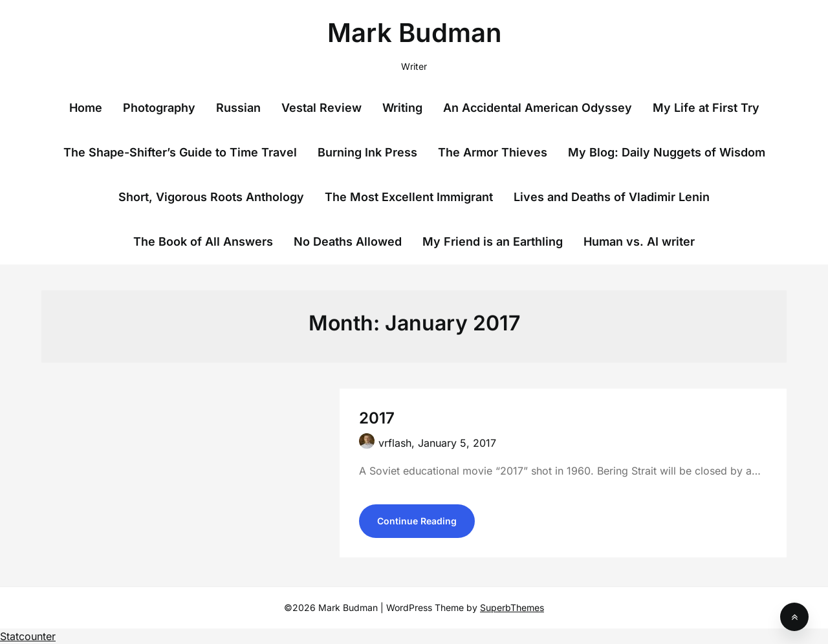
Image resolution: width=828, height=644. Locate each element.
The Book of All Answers (203, 242)
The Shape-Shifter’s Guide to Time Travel (180, 152)
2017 (377, 418)
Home (86, 108)
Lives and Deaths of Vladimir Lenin (612, 197)
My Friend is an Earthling (493, 242)
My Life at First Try (706, 108)
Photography (159, 108)
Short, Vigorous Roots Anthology (211, 197)
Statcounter (28, 636)
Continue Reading (417, 521)
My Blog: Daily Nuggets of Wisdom (667, 152)
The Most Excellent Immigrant (409, 197)
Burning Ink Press (367, 152)
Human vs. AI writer (639, 242)
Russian (238, 108)
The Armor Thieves (493, 152)
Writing (402, 108)
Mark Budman (414, 33)
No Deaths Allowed (348, 242)
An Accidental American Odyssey (538, 108)
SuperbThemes (512, 607)
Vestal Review (321, 108)
